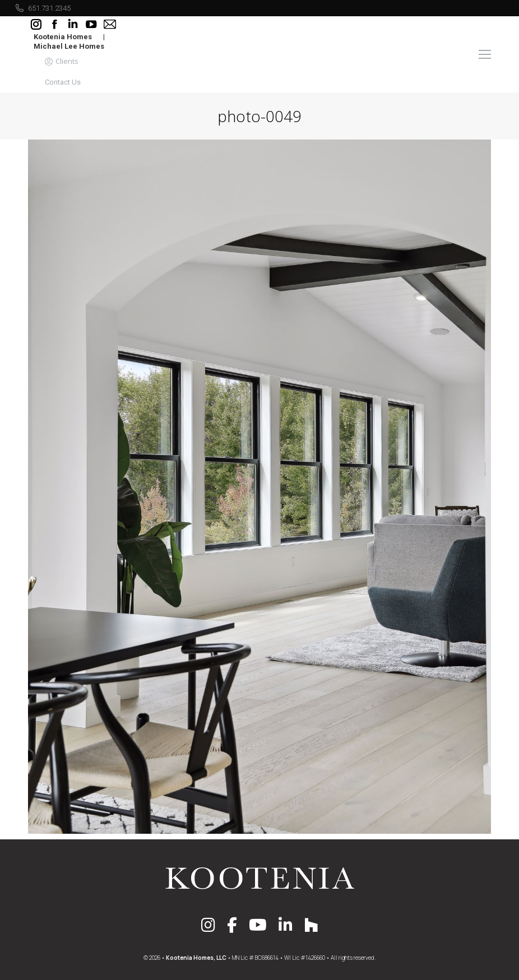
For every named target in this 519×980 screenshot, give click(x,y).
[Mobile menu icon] (485, 54)
